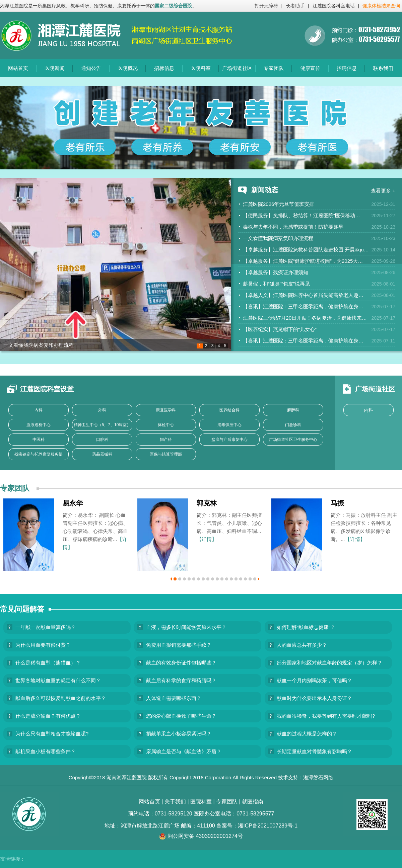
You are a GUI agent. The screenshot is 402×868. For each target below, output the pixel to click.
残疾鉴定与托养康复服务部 (39, 454)
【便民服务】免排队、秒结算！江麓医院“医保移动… (301, 215)
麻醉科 (293, 410)
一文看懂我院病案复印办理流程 (39, 345)
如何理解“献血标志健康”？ (306, 627)
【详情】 (207, 539)
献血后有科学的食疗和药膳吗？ (181, 680)
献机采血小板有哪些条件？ (46, 751)
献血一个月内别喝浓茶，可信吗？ (314, 680)
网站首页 (18, 68)
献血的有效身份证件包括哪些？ (181, 663)
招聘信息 (347, 68)
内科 (39, 410)
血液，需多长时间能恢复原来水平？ (186, 627)
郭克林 (207, 503)
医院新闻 (55, 68)
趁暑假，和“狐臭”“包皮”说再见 (276, 284)
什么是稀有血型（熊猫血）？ (48, 663)
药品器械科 (102, 454)
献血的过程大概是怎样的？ (307, 734)
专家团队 (274, 68)
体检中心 (166, 425)
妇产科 (166, 440)
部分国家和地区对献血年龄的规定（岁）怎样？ (329, 663)
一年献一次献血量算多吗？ (46, 627)
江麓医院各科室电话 (334, 6)
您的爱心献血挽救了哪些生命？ (181, 716)
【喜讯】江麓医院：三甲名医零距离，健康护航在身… (303, 306)
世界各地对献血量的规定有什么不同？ (58, 680)
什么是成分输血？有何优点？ (48, 716)
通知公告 (91, 68)
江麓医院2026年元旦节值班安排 (279, 204)
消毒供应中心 (229, 425)
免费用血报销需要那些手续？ (179, 645)
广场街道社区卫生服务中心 (293, 440)
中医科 (39, 440)
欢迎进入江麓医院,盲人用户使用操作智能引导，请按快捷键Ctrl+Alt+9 (0, 0)
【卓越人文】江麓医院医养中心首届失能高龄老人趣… (303, 295)
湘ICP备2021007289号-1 (268, 826)
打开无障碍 (266, 6)
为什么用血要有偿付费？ (43, 645)
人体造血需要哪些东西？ (174, 698)
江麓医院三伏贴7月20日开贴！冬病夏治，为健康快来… (305, 318)
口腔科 (102, 440)
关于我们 (175, 802)
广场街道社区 (237, 68)
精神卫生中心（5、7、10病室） (102, 425)
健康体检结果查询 (381, 6)
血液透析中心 (39, 425)
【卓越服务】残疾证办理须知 (276, 272)
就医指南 (253, 802)
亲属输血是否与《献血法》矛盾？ (184, 751)
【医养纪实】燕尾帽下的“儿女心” (280, 329)
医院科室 (201, 68)
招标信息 (164, 68)
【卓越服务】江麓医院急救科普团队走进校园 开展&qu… (306, 250)
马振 (337, 503)
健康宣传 (310, 68)
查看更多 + (383, 191)
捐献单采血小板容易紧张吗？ (179, 734)
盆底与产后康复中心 (229, 440)
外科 (102, 410)
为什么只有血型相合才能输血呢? (52, 734)
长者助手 (295, 6)
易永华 (73, 503)
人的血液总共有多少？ (302, 645)
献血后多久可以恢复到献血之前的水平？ (61, 698)
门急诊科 (293, 425)
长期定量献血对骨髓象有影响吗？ (314, 751)
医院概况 (128, 68)
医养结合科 (229, 410)
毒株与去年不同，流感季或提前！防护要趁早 (293, 227)
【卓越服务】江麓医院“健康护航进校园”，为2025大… (303, 261)
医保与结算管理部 (166, 454)
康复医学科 (166, 410)
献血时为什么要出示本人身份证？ (314, 698)
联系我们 (383, 68)
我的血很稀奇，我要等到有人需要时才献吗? (326, 716)
